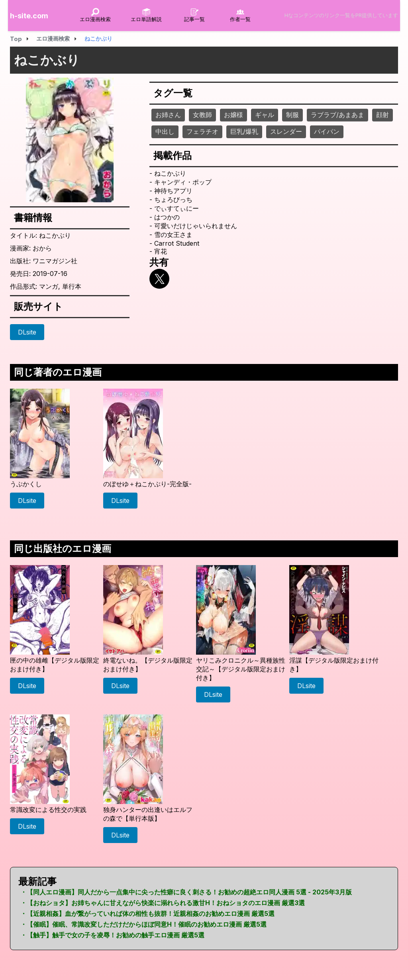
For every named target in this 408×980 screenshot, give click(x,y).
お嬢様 (233, 115)
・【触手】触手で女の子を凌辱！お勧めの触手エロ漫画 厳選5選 (112, 935)
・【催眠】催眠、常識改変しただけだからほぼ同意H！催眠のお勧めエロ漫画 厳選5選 (143, 924)
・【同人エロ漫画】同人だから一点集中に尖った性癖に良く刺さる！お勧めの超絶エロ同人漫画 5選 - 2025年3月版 (186, 892)
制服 (292, 115)
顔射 (382, 115)
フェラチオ (202, 131)
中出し (165, 131)
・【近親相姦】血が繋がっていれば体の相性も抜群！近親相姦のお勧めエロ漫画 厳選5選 (147, 913)
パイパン (327, 131)
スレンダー (286, 131)
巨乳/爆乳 (244, 131)
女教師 (202, 115)
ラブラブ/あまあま (337, 115)
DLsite (27, 332)
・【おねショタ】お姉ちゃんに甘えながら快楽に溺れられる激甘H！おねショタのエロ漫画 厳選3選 (163, 903)
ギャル (265, 115)
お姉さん (168, 115)
